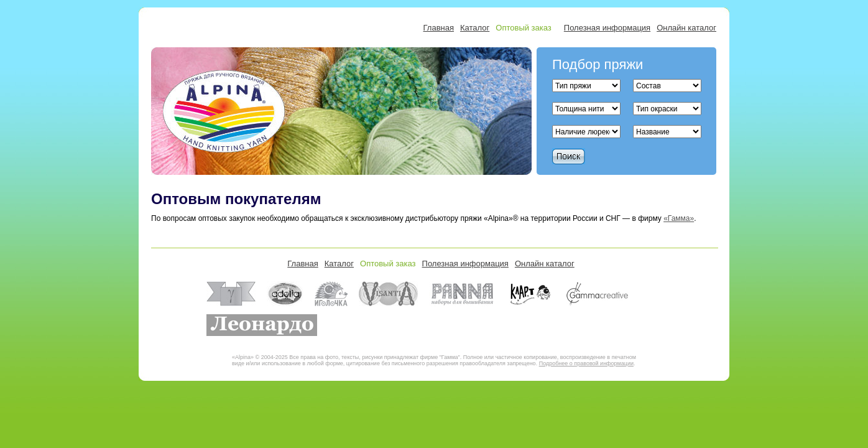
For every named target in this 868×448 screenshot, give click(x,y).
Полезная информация (607, 28)
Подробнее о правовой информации (586, 363)
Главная (439, 28)
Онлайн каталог (686, 28)
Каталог (475, 28)
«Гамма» (679, 218)
